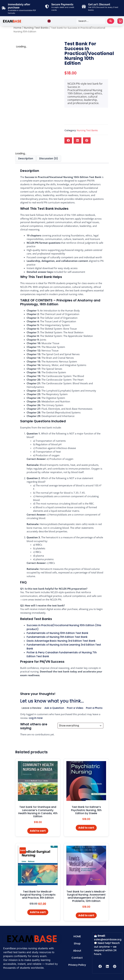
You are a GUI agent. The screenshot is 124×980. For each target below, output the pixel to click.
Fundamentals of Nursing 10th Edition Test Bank (57, 633)
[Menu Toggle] (49, 21)
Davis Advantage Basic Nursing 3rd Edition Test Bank (61, 641)
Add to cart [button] (38, 831)
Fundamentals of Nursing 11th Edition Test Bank (57, 637)
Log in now (36, 718)
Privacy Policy (77, 965)
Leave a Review (31, 708)
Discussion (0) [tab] (49, 158)
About (77, 951)
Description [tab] (26, 158)
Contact (77, 958)
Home (17, 28)
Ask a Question (54, 708)
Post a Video (75, 708)
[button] (68, 140)
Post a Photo (94, 708)
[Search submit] (111, 21)
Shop (77, 944)
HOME (77, 936)
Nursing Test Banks (36, 28)
